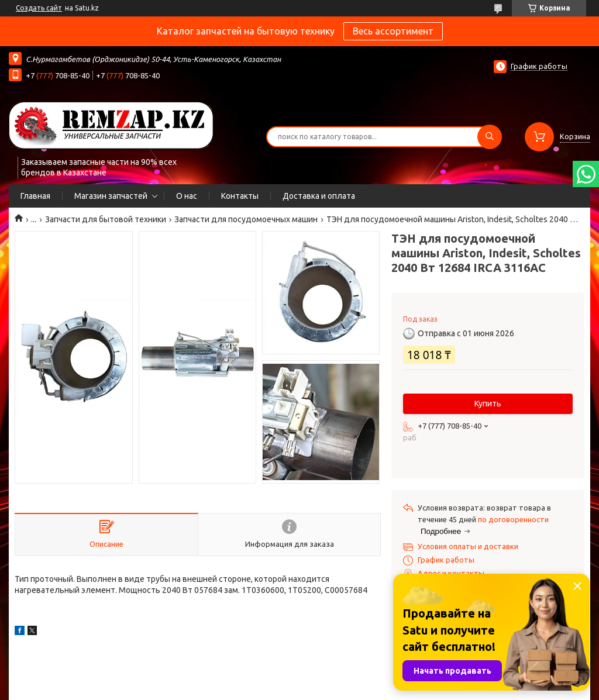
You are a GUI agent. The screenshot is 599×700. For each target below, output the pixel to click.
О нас (187, 196)
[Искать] (490, 137)
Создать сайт (39, 8)
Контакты (240, 196)
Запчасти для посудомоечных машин (246, 219)
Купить (488, 404)
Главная (35, 196)
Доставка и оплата (319, 196)
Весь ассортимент (393, 31)
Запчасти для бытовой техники (106, 219)
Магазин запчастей (111, 196)
